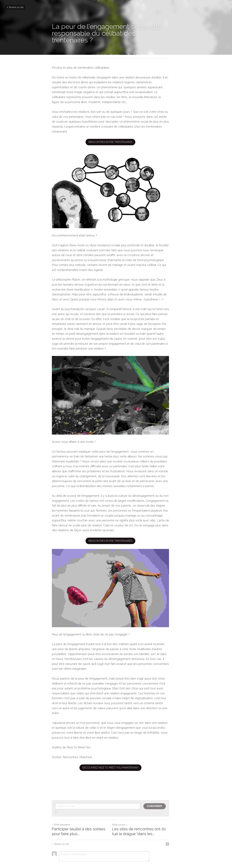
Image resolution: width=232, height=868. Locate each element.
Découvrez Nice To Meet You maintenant (116, 755)
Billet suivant (125, 812)
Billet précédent (61, 812)
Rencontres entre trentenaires (116, 132)
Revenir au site (15, 7)
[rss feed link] (179, 832)
